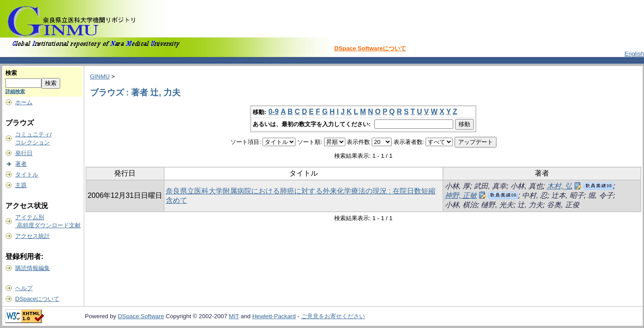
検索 (11, 73)
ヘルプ (24, 288)
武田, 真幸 (490, 186)
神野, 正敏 (461, 195)
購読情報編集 (33, 268)
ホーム (24, 102)
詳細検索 (15, 91)
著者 (21, 164)
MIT (234, 316)
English (634, 54)
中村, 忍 (535, 195)
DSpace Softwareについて (370, 48)
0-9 (273, 112)
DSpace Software (141, 316)
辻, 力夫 (530, 205)
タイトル (27, 174)
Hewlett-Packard (274, 316)
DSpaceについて (37, 299)
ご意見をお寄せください (333, 316)
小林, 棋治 (461, 205)
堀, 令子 (601, 195)
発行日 (24, 153)
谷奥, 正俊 (563, 205)
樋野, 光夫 (497, 205)
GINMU (100, 76)
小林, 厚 (457, 186)
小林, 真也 (527, 186)
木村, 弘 (560, 186)
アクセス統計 (33, 236)
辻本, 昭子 (568, 195)
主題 (21, 185)
